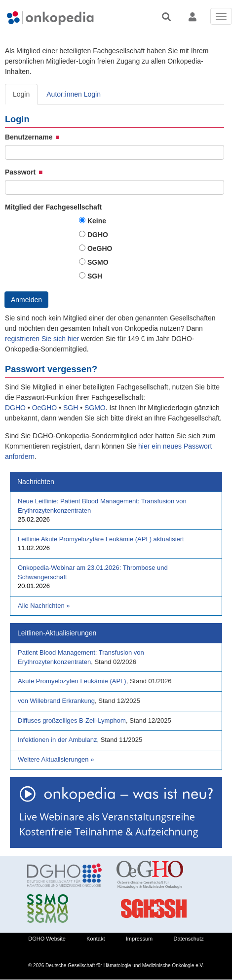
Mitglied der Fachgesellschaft (53, 207)
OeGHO (100, 248)
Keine (97, 221)
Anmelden (26, 300)
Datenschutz (189, 939)
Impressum (139, 939)
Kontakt (96, 939)
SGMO (98, 262)
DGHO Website (47, 939)
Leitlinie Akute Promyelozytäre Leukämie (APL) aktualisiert (101, 539)
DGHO (98, 235)
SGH (95, 276)
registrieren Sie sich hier (43, 339)
